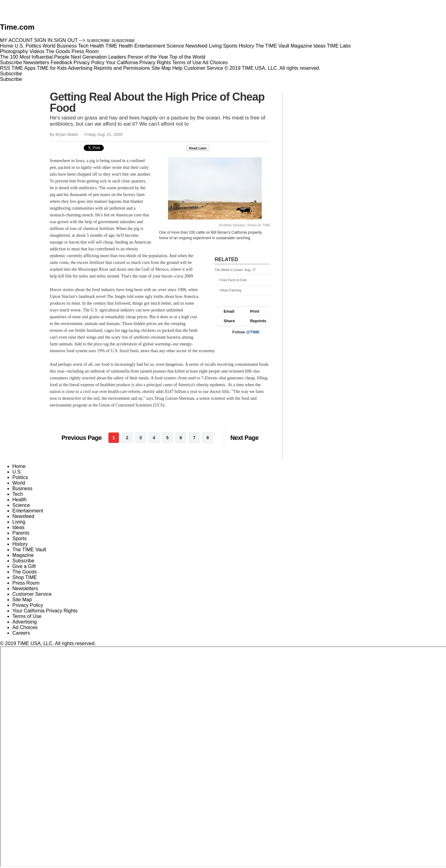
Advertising (80, 68)
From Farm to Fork (231, 280)
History (20, 544)
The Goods (25, 572)
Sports (19, 538)
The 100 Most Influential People (35, 57)
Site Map (161, 68)
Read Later (201, 148)
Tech (18, 494)
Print (252, 311)
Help (177, 68)
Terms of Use (187, 63)
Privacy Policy (89, 63)
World (19, 483)
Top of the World (187, 57)
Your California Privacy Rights (138, 63)
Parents (21, 533)
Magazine (23, 555)
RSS (5, 68)
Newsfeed (23, 516)
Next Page (244, 438)
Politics (20, 477)
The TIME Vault (29, 550)
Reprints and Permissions (122, 68)
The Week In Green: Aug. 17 (235, 270)
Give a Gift (24, 566)
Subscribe (11, 63)
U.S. (17, 472)
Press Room (26, 583)
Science (21, 505)
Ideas (18, 527)
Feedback (61, 63)
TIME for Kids (52, 68)
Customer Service (203, 68)
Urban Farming (228, 290)
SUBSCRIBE (99, 41)
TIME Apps (23, 68)
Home (19, 466)
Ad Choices (217, 63)
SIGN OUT (66, 40)
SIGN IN (44, 40)
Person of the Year (148, 57)
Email (226, 311)
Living (19, 522)
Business (22, 488)
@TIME (253, 332)
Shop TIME (25, 577)
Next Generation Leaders (98, 57)
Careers (21, 633)
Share (226, 321)
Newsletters (36, 63)
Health (19, 500)
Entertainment (28, 511)
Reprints (255, 321)
